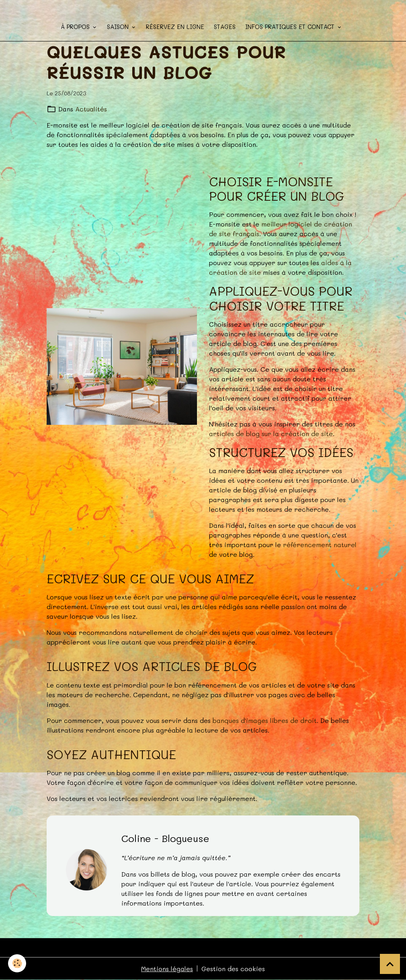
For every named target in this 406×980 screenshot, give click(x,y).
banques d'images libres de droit (265, 720)
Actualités (91, 109)
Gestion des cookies (233, 969)
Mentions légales (167, 969)
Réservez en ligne (175, 27)
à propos (76, 27)
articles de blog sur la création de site (271, 433)
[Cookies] (17, 963)
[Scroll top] (390, 964)
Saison (119, 27)
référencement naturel (320, 545)
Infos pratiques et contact (291, 27)
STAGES (225, 27)
